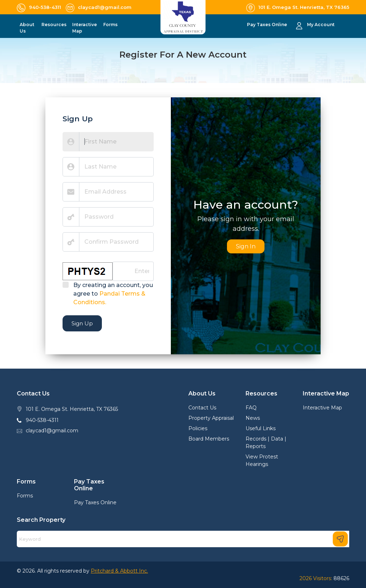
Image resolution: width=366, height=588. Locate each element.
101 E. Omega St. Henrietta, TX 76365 (72, 409)
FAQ (251, 408)
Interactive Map (322, 408)
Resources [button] (54, 25)
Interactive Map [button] (85, 28)
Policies (198, 428)
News (253, 418)
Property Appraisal (211, 418)
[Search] (183, 539)
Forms (25, 496)
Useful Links (261, 428)
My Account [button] (321, 25)
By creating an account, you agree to (113, 294)
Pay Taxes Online (95, 502)
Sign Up (82, 323)
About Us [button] (27, 28)
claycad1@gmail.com (52, 431)
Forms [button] (110, 25)
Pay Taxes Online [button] (268, 25)
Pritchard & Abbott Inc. (119, 571)
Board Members (209, 439)
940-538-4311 (42, 420)
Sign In (246, 246)
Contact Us (202, 408)
